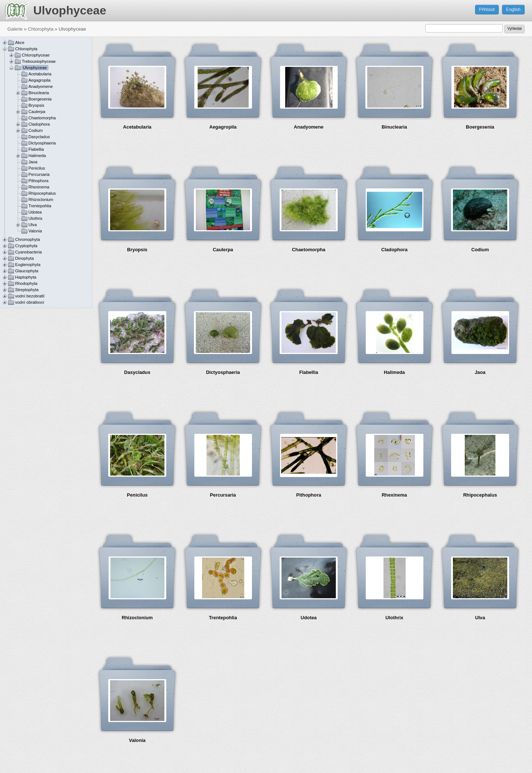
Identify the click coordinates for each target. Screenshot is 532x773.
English (513, 10)
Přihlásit (487, 10)
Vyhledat (514, 29)
